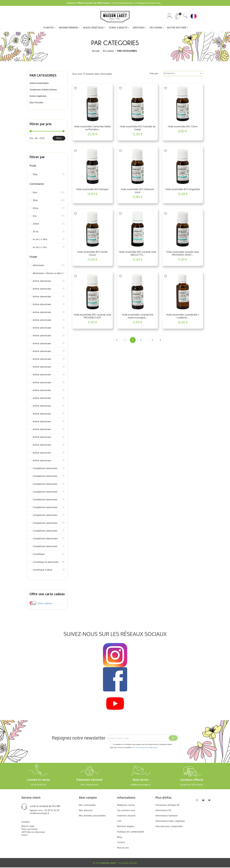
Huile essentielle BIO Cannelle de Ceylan (138, 128)
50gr (48, 175)
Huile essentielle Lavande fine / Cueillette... (183, 317)
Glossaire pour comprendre (169, 827)
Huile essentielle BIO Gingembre (183, 190)
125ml (48, 209)
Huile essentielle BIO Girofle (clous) (92, 254)
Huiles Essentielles (39, 84)
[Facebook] (197, 801)
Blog (119, 838)
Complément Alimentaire (48, 539)
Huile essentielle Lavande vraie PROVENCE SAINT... (183, 254)
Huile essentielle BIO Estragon (92, 190)
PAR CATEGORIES (43, 76)
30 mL (48, 232)
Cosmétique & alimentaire (48, 562)
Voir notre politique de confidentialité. (145, 748)
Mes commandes (87, 805)
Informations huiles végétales (170, 822)
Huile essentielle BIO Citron (183, 127)
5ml (48, 216)
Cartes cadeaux (45, 604)
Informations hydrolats (167, 816)
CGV (119, 822)
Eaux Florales (36, 103)
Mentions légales (126, 827)
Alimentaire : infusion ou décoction (48, 274)
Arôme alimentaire (48, 281)
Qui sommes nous (126, 811)
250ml (48, 224)
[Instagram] (203, 801)
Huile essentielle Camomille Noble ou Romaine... (92, 128)
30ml (48, 201)
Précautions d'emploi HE (168, 805)
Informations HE (163, 811)
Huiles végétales (38, 97)
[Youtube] (209, 801)
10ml (48, 193)
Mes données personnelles (92, 816)
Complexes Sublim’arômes (43, 90)
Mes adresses (86, 811)
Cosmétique (48, 555)
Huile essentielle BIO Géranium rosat (138, 191)
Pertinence (183, 74)
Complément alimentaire (48, 469)
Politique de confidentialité (131, 832)
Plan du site (123, 848)
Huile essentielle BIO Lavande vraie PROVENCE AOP (92, 317)
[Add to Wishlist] (75, 89)
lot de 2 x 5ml (48, 248)
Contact (121, 843)
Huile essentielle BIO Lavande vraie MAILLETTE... (138, 254)
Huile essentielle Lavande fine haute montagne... (138, 317)
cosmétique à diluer (48, 570)
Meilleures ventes (126, 805)
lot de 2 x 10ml (48, 240)
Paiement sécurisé (126, 816)
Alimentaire (48, 266)
